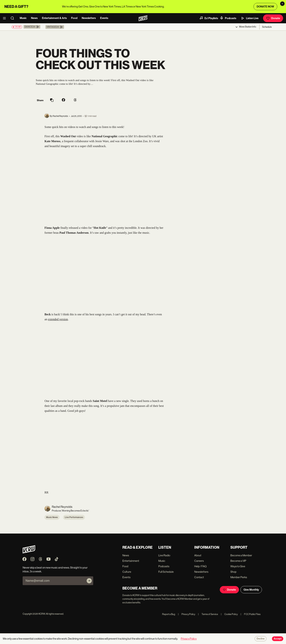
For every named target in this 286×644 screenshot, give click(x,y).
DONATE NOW (265, 7)
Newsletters (89, 18)
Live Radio (164, 555)
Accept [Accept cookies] (278, 639)
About (198, 555)
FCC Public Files (251, 614)
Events (104, 18)
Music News (52, 517)
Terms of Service (208, 614)
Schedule (267, 27)
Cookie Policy (229, 614)
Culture (127, 572)
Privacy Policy (187, 614)
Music (23, 18)
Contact (199, 577)
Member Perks (239, 577)
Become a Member (241, 555)
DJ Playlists (209, 18)
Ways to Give (238, 566)
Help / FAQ (200, 566)
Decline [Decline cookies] (261, 639)
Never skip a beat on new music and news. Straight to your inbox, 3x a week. (55, 569)
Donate (273, 18)
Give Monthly (251, 590)
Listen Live (250, 18)
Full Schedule (166, 572)
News (34, 18)
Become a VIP (238, 561)
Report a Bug (169, 614)
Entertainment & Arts (54, 18)
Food (74, 18)
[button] (32, 27)
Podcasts (228, 18)
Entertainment (131, 561)
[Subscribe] (89, 581)
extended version (58, 319)
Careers (199, 561)
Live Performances (74, 517)
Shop (233, 572)
